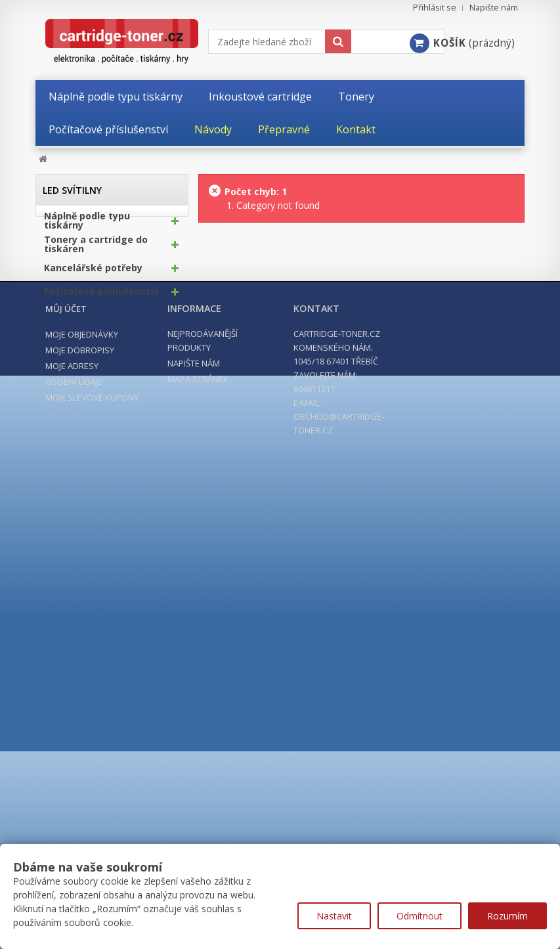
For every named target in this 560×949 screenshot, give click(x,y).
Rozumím (507, 916)
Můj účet (66, 408)
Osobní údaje (74, 481)
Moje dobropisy (80, 449)
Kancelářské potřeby (93, 272)
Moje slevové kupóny (92, 497)
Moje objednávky (82, 433)
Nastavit (334, 916)
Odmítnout (420, 916)
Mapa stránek (198, 478)
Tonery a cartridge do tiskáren (96, 248)
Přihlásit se (435, 8)
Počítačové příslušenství (101, 296)
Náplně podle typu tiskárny (87, 225)
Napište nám (494, 8)
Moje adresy (72, 465)
